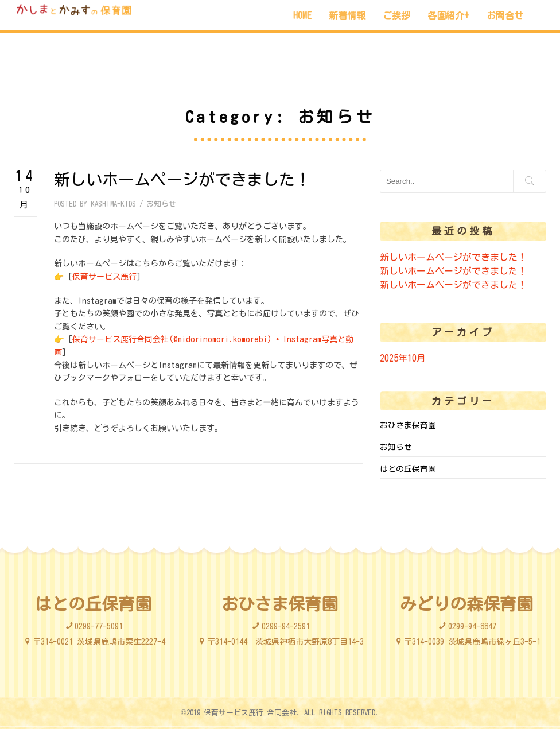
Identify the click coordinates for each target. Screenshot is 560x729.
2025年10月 (403, 358)
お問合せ (505, 15)
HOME (302, 15)
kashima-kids (113, 204)
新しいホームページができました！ (182, 179)
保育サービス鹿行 (104, 277)
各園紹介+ (448, 15)
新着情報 (347, 15)
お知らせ (161, 204)
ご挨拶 (396, 15)
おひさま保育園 (408, 425)
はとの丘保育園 (408, 469)
